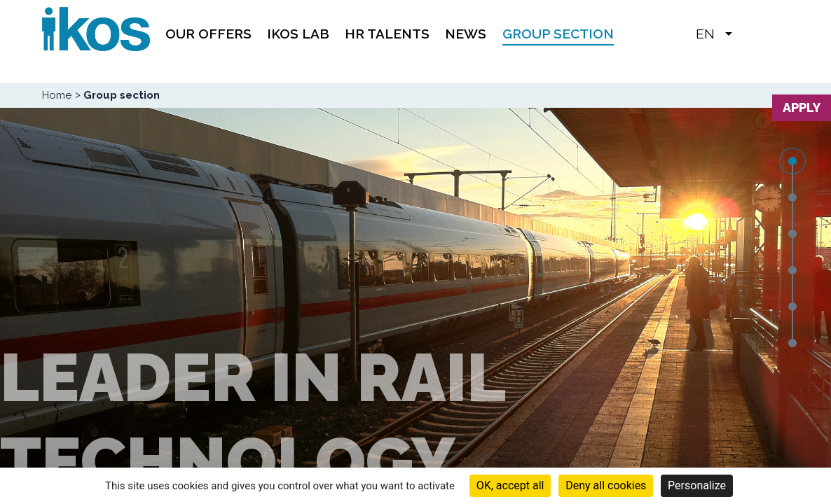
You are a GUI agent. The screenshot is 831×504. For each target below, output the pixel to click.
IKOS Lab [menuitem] (298, 34)
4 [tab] (792, 270)
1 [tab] (792, 161)
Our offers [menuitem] (208, 34)
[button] (750, 33)
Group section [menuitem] (558, 34)
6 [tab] (792, 343)
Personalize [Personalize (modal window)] (697, 485)
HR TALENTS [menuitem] (387, 34)
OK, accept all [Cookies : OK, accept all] (510, 485)
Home (57, 95)
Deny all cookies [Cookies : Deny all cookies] (606, 485)
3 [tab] (792, 234)
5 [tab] (792, 307)
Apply (802, 107)
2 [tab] (792, 197)
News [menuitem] (466, 34)
